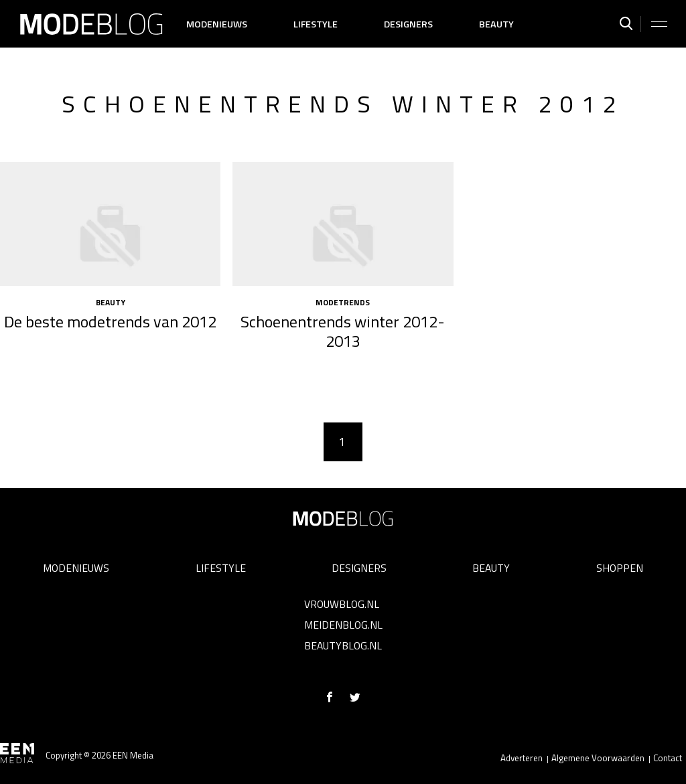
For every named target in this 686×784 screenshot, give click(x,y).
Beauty (496, 24)
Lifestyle (316, 24)
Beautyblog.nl (343, 645)
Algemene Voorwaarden (598, 758)
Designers (408, 24)
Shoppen (620, 568)
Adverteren (522, 758)
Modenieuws (217, 24)
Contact (668, 758)
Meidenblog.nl (343, 625)
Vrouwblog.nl (342, 604)
